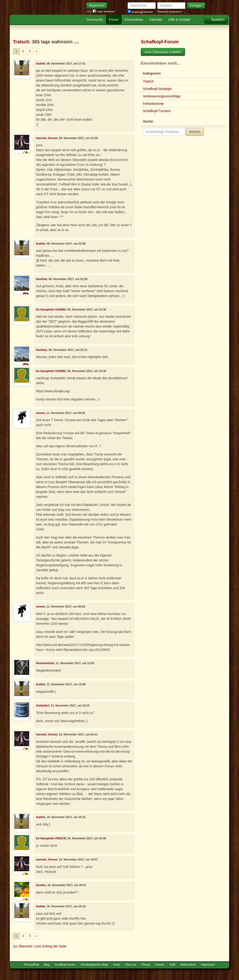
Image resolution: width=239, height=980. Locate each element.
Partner (160, 965)
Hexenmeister (45, 663)
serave (40, 413)
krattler (41, 64)
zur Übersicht (22, 946)
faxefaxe (42, 279)
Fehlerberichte (153, 104)
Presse (146, 965)
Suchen (195, 132)
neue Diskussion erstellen (163, 52)
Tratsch (21, 42)
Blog (47, 965)
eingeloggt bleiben (140, 12)
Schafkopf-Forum (160, 42)
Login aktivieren (104, 12)
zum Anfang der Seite (51, 946)
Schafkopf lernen (65, 965)
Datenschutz (188, 965)
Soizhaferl (43, 706)
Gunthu (41, 885)
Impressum (208, 965)
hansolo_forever (47, 138)
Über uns (131, 965)
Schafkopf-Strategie (157, 89)
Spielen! (218, 19)
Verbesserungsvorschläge (162, 96)
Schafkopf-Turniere (157, 111)
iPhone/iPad (31, 965)
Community (95, 20)
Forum (114, 20)
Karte (116, 965)
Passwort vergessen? (170, 12)
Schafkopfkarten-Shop (95, 965)
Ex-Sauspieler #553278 (51, 838)
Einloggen (196, 6)
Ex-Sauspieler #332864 (51, 310)
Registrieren (97, 6)
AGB (172, 965)
